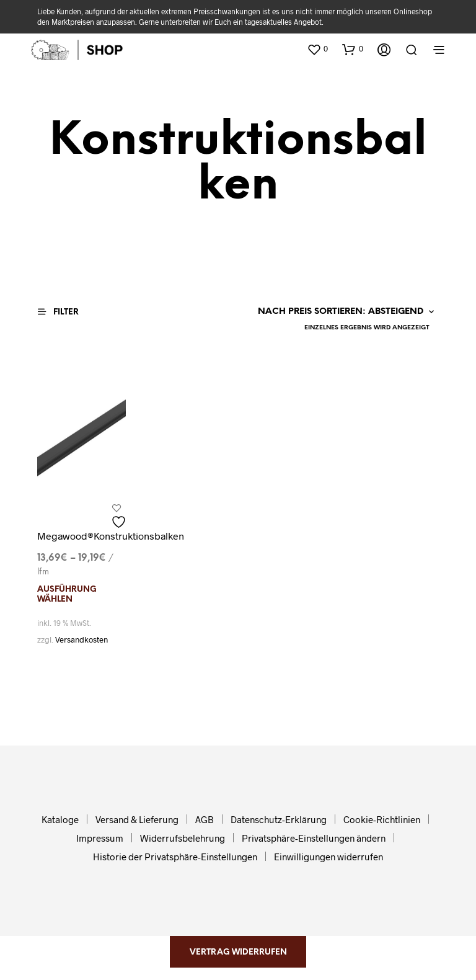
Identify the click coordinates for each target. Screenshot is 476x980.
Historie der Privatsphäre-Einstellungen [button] (175, 857)
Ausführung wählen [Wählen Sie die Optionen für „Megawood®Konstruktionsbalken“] (67, 595)
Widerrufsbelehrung (183, 838)
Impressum (100, 838)
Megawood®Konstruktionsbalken (111, 536)
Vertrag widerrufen (238, 952)
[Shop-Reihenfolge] (343, 312)
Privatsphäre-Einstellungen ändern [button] (314, 838)
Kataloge (60, 819)
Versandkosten (82, 639)
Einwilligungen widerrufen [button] (328, 857)
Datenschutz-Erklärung (279, 819)
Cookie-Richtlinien (382, 819)
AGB (205, 819)
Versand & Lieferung (137, 819)
